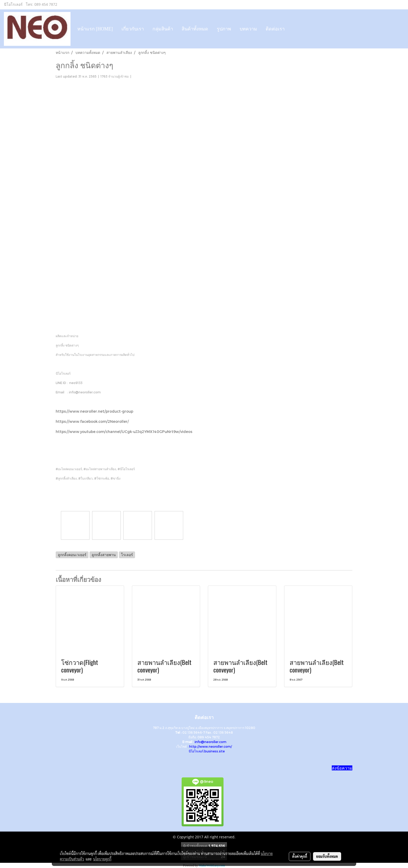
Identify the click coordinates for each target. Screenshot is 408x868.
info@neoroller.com (211, 742)
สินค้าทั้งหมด (195, 29)
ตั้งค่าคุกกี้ (300, 856)
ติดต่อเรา (275, 29)
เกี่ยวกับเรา (133, 29)
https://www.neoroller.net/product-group (94, 411)
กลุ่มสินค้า (163, 29)
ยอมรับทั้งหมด (327, 856)
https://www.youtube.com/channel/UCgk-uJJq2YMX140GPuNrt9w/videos (124, 432)
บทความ (248, 29)
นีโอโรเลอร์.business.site (207, 751)
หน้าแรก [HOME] (95, 29)
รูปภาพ (224, 29)
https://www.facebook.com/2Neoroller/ (92, 421)
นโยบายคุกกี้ (102, 859)
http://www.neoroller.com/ (211, 746)
